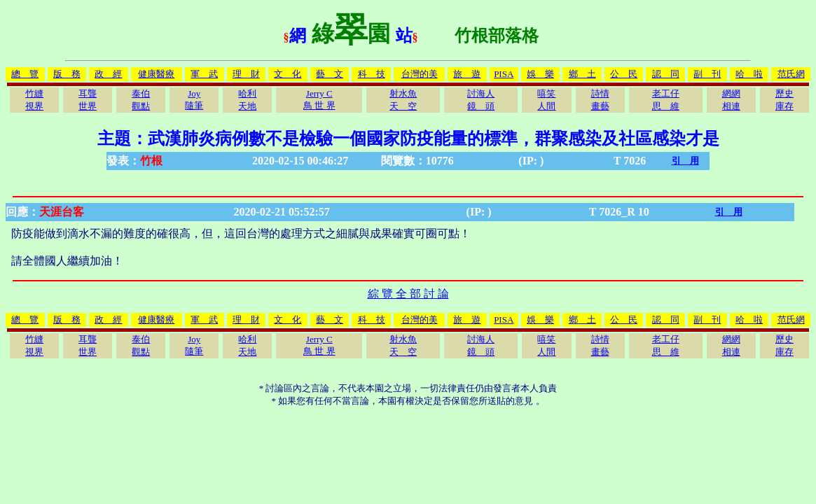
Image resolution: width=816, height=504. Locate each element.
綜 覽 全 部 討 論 (408, 294)
